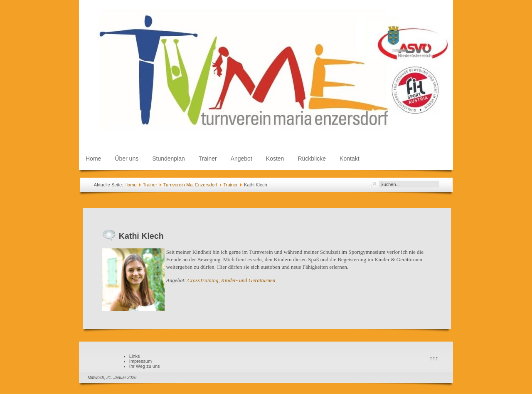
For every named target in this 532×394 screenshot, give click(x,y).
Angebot (241, 159)
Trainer (208, 159)
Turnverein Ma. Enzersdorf (190, 185)
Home (93, 159)
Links (135, 356)
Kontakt (349, 159)
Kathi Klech (141, 236)
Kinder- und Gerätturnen (248, 280)
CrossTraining (203, 280)
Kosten (275, 159)
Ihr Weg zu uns (145, 366)
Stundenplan (169, 159)
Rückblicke (312, 159)
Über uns (127, 159)
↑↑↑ (434, 358)
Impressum (140, 361)
